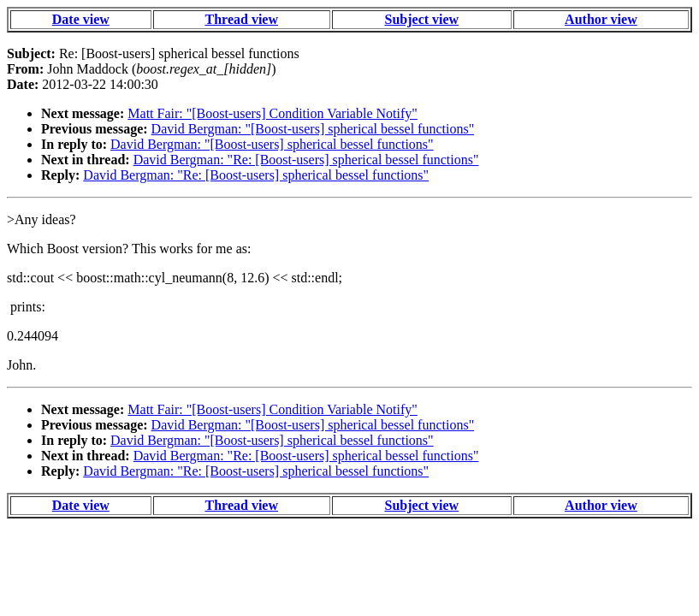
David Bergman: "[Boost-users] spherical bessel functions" (313, 129)
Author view (601, 19)
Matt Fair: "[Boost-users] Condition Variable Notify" (272, 113)
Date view (81, 19)
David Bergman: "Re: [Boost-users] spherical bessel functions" (306, 160)
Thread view (242, 19)
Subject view (422, 19)
